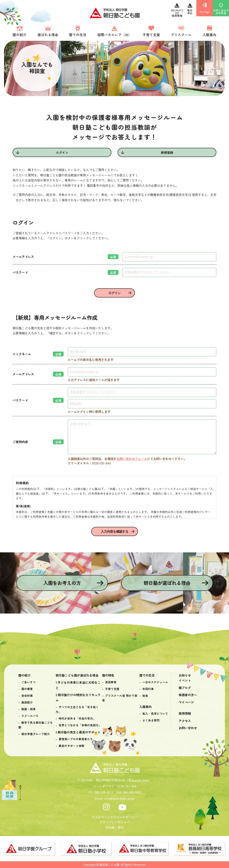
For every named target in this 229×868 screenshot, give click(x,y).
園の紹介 (24, 675)
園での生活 (147, 675)
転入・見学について (155, 713)
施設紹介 (27, 702)
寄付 (121, 827)
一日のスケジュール (155, 682)
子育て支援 (112, 689)
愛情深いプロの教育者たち (76, 739)
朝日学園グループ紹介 (36, 734)
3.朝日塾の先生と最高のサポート (78, 732)
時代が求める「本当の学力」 (77, 718)
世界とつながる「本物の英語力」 (80, 725)
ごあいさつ (29, 682)
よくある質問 (151, 720)
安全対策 (27, 696)
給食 (145, 696)
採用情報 (185, 713)
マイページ (186, 702)
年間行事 (148, 689)
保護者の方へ (188, 695)
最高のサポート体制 (72, 746)
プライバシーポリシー (114, 822)
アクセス (185, 721)
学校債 (110, 827)
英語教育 (111, 682)
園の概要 (27, 689)
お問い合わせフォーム (132, 459)
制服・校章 (29, 709)
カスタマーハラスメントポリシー (115, 817)
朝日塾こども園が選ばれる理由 (77, 675)
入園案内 (145, 707)
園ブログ (185, 688)
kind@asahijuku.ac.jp (119, 798)
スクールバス (30, 716)
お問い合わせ (188, 728)
